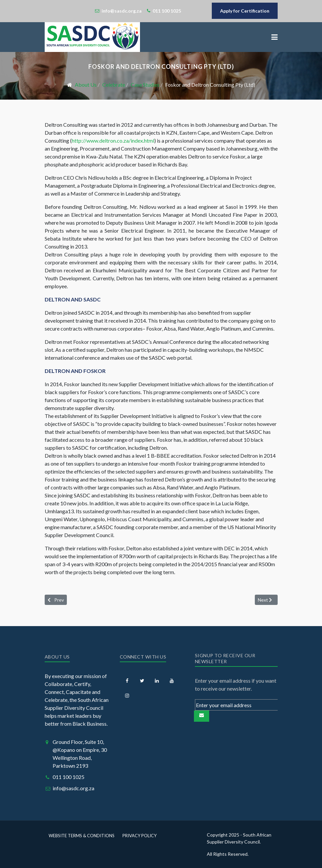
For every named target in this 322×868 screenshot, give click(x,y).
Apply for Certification (245, 11)
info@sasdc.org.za (73, 788)
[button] (275, 37)
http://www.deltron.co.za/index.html (113, 140)
